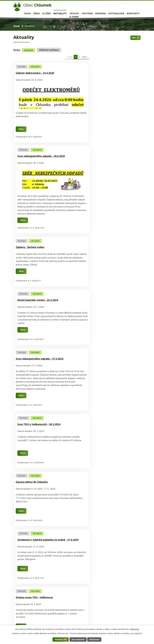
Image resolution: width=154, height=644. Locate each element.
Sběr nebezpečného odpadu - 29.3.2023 (104, 353)
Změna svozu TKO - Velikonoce (34, 353)
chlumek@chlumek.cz (33, 624)
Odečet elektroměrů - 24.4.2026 (35, 73)
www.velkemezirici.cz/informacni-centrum (35, 551)
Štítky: (17, 50)
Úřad (36, 13)
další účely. (135, 629)
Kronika (100, 13)
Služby (47, 13)
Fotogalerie (116, 13)
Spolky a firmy (74, 15)
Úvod (27, 13)
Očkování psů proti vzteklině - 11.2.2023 (40, 437)
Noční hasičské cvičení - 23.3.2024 (101, 168)
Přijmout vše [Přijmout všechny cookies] (60, 639)
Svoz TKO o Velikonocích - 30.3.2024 (102, 226)
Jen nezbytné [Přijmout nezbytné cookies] (78, 639)
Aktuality (60, 13)
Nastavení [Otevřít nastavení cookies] (95, 639)
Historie (87, 13)
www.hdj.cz (19, 590)
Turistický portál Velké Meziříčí (29, 521)
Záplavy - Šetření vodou (30, 168)
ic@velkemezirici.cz (31, 546)
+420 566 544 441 (32, 621)
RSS (135, 38)
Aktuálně (29, 50)
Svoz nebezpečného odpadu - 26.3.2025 (104, 73)
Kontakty (133, 13)
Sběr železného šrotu (93, 437)
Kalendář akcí (20, 516)
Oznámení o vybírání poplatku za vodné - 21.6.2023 (105, 297)
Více (21, 129)
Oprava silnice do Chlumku (32, 295)
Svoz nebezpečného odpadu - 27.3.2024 (39, 226)
